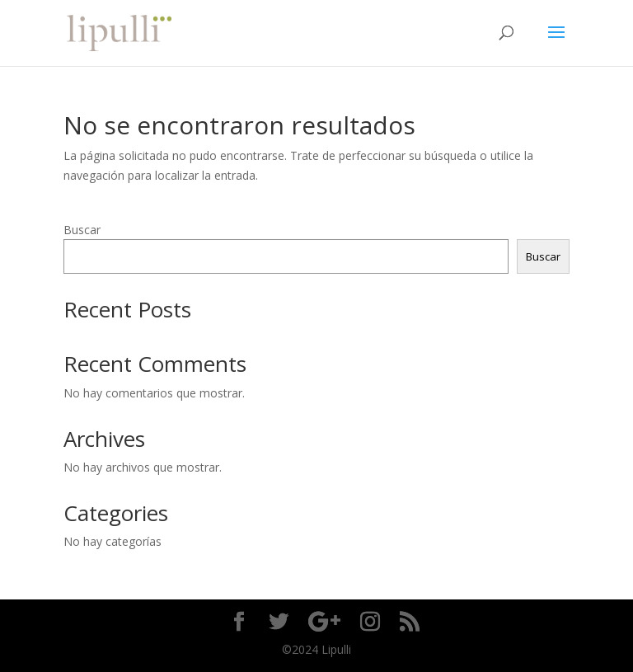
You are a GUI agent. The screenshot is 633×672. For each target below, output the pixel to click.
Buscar (82, 230)
